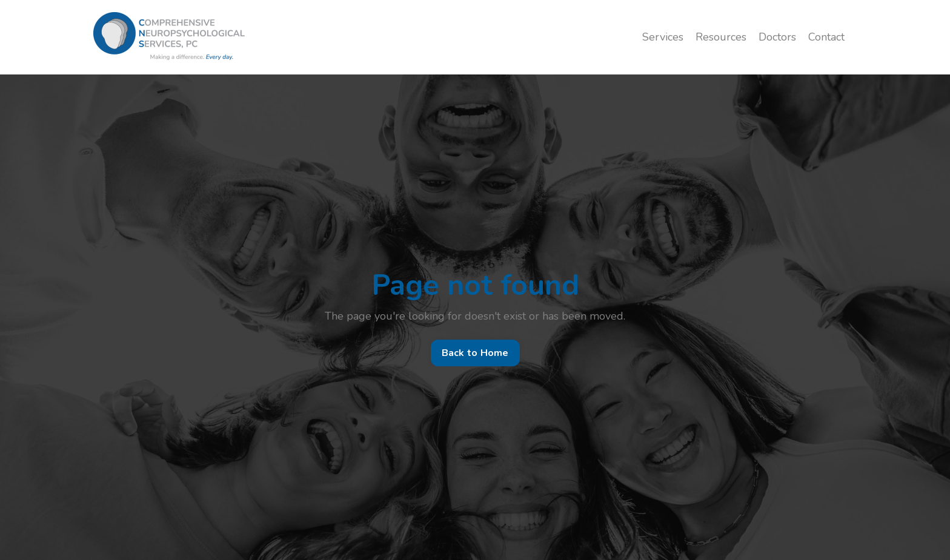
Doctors (777, 37)
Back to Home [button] (475, 353)
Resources (721, 37)
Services (663, 37)
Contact (826, 37)
